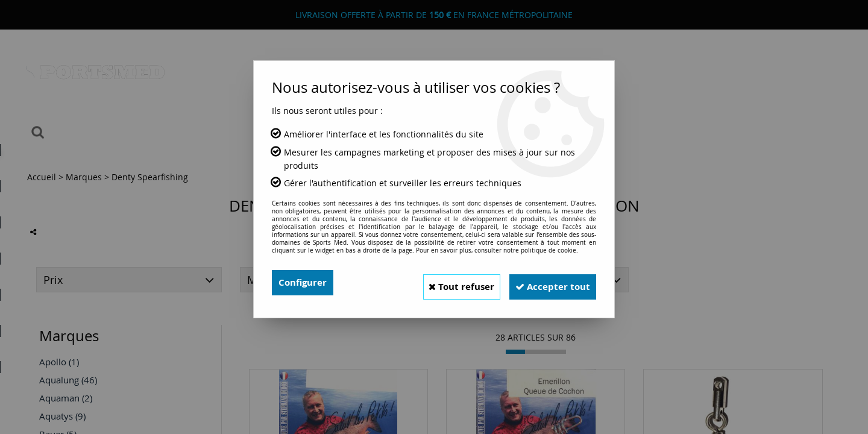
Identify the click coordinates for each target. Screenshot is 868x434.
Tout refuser (447, 283)
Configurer (304, 283)
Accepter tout (548, 283)
